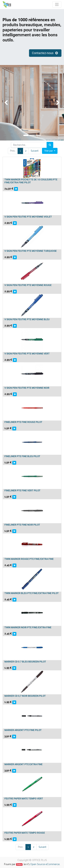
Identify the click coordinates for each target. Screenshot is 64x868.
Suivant (35, 151)
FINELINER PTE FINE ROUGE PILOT (23, 422)
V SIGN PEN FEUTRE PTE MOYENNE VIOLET (28, 217)
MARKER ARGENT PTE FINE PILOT (23, 730)
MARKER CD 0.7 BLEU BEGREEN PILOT (25, 662)
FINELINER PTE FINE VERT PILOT (22, 490)
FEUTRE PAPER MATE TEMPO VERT (24, 799)
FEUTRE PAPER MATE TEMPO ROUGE (25, 833)
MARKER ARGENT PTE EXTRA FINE (23, 764)
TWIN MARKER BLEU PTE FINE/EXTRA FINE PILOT (32, 593)
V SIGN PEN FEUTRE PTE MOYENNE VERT (27, 354)
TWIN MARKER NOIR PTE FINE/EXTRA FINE (28, 627)
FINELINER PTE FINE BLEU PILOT (22, 456)
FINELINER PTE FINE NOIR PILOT (22, 525)
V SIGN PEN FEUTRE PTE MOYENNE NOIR (27, 388)
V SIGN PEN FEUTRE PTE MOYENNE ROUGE (28, 285)
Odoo (19, 864)
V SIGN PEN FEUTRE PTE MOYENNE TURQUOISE (31, 251)
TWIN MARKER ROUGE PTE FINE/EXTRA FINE (29, 559)
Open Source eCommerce (45, 864)
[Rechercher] (50, 145)
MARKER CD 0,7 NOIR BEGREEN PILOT (25, 696)
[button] (50, 151)
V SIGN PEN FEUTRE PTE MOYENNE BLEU (27, 319)
